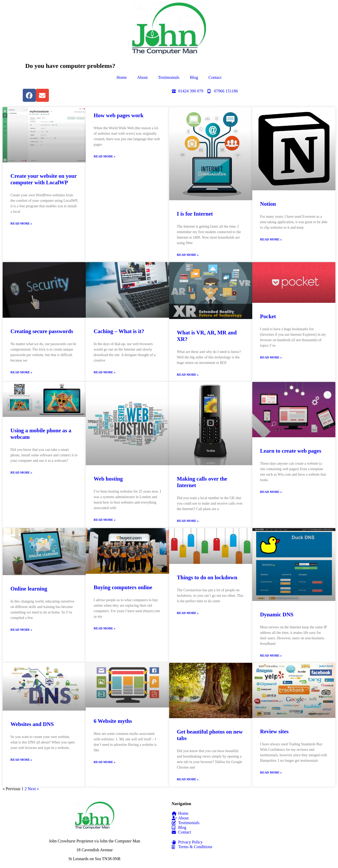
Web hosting (108, 479)
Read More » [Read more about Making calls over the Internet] (188, 521)
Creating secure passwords (42, 331)
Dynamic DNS (277, 615)
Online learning (29, 589)
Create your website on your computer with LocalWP (44, 179)
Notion (268, 204)
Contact (215, 77)
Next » (33, 789)
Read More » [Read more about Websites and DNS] (21, 760)
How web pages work (119, 115)
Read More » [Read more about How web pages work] (104, 156)
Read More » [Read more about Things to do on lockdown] (188, 613)
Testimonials (169, 77)
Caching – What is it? (119, 331)
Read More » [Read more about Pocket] (271, 357)
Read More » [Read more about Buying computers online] (104, 628)
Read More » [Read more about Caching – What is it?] (104, 372)
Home (122, 77)
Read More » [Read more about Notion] (271, 239)
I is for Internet (195, 214)
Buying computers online (123, 587)
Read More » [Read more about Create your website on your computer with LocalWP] (21, 223)
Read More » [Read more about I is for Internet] (188, 255)
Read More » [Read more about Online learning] (21, 630)
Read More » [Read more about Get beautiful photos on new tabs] (188, 779)
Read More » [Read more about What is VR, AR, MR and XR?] (188, 375)
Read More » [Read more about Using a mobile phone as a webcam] (21, 473)
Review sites (274, 731)
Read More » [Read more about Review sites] (271, 772)
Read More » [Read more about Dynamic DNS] (271, 656)
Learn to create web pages (291, 451)
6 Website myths (113, 721)
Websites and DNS (32, 724)
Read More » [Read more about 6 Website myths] (104, 762)
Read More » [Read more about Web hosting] (104, 520)
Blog (194, 77)
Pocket (268, 316)
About (142, 77)
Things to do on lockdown (207, 577)
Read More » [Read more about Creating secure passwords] (21, 372)
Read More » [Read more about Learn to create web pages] (271, 492)
